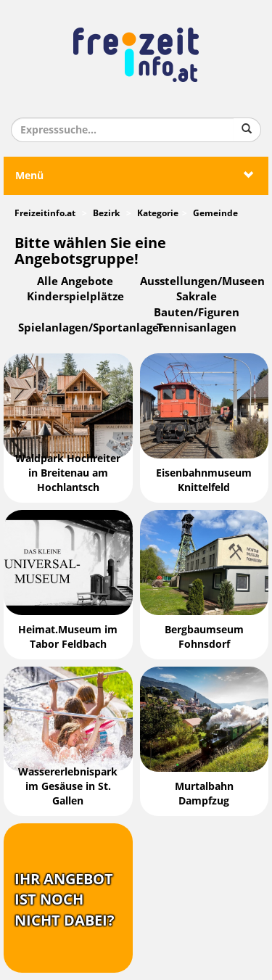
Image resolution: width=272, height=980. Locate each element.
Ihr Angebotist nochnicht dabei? (65, 900)
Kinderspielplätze (75, 297)
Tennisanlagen (197, 328)
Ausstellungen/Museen (202, 281)
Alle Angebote (75, 281)
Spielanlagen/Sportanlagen (92, 328)
